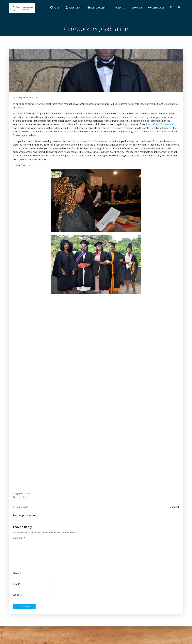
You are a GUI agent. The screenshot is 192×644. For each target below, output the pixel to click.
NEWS (28, 494)
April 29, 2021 (33, 98)
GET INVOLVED (98, 8)
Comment (19, 539)
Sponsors (137, 8)
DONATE (120, 8)
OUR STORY (74, 8)
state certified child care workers (102, 118)
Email (17, 585)
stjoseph (20, 98)
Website (17, 596)
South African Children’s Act (160, 125)
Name (17, 574)
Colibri (126, 636)
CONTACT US (156, 8)
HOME (55, 8)
